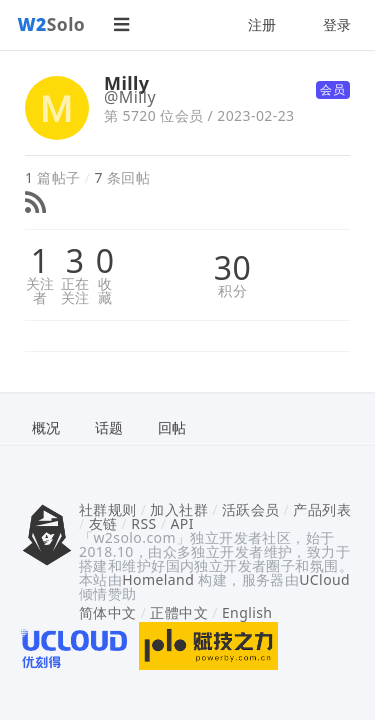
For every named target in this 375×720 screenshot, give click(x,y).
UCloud (324, 579)
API (181, 523)
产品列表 (322, 509)
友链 (103, 523)
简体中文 (108, 612)
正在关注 (75, 291)
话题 (109, 427)
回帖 (172, 427)
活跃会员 (251, 509)
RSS (143, 523)
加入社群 (179, 509)
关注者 (40, 291)
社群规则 (108, 509)
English (247, 612)
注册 (262, 24)
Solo (52, 24)
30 (232, 268)
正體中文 (179, 612)
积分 (232, 291)
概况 (46, 427)
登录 (337, 24)
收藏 (105, 291)
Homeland (158, 579)
